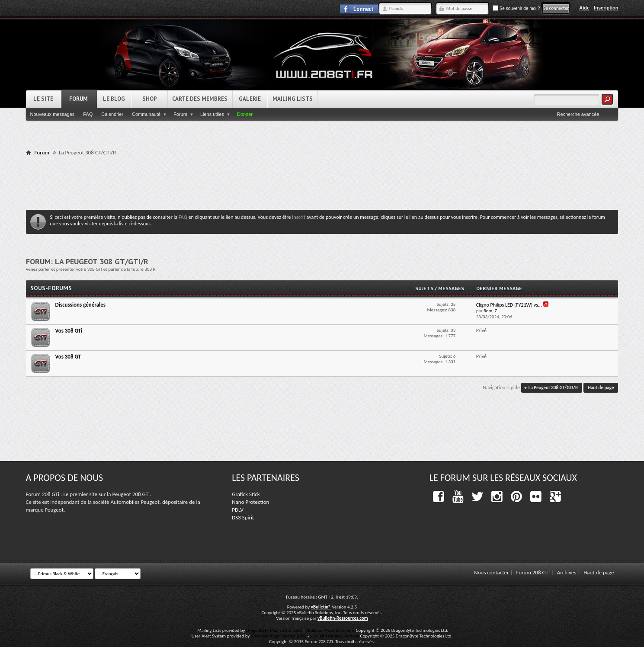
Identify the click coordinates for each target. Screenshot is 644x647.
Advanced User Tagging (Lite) (279, 636)
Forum (78, 99)
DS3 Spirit (243, 517)
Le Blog (114, 99)
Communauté (146, 114)
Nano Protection (250, 502)
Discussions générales (80, 305)
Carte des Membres (200, 99)
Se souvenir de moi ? (516, 8)
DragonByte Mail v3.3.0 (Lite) (274, 630)
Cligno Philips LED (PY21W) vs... (509, 305)
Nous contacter (491, 572)
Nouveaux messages (53, 114)
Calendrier (112, 114)
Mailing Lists (293, 99)
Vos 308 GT (68, 357)
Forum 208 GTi (533, 572)
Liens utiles (212, 114)
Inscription (606, 8)
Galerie (250, 99)
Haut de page (601, 388)
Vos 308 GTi (69, 331)
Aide (584, 8)
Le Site (43, 99)
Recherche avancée (578, 114)
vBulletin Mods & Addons (330, 630)
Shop (150, 99)
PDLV (238, 510)
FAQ (88, 114)
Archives (567, 572)
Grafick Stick (246, 494)
